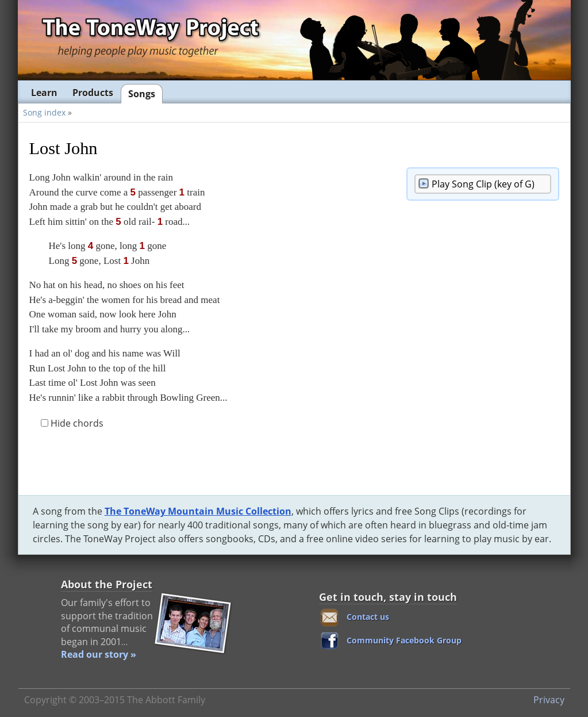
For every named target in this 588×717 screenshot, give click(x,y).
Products (93, 93)
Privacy (549, 700)
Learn (44, 93)
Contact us (368, 617)
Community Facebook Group (404, 640)
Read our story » (99, 654)
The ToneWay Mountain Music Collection (198, 511)
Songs (142, 94)
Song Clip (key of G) (483, 184)
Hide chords (72, 423)
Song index (44, 112)
